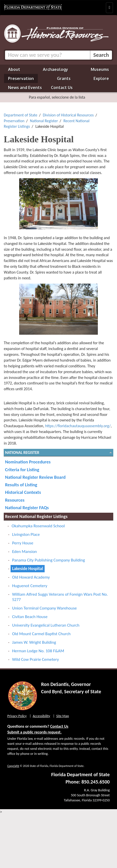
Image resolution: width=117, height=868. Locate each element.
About (14, 69)
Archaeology (55, 69)
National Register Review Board (35, 477)
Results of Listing (21, 485)
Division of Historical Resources (68, 115)
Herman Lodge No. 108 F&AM (38, 651)
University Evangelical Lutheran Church (46, 625)
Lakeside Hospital (28, 569)
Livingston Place (26, 534)
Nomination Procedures (28, 462)
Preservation (21, 78)
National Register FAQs (27, 508)
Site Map (63, 716)
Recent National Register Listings (36, 516)
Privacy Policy (17, 716)
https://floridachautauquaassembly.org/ (78, 426)
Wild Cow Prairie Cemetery (35, 659)
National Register (44, 121)
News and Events (25, 88)
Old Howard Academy (31, 577)
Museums (100, 69)
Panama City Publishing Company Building (49, 560)
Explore (101, 78)
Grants (64, 78)
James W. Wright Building (34, 642)
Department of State (21, 115)
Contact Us (62, 88)
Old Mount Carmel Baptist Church (41, 634)
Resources (15, 500)
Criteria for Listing (22, 470)
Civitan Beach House (30, 617)
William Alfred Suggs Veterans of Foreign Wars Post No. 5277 (60, 597)
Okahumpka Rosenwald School (38, 526)
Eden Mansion (24, 552)
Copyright (13, 766)
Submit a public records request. (34, 732)
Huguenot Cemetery (30, 586)
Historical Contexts (23, 492)
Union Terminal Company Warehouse (45, 608)
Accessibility (41, 716)
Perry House (23, 543)
